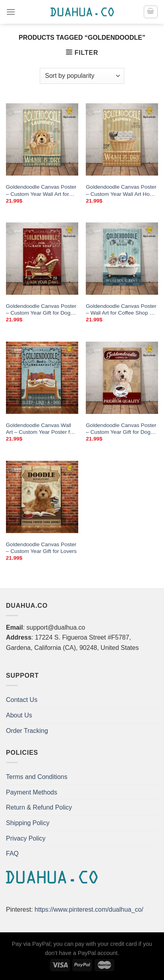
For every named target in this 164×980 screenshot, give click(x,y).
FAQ (12, 853)
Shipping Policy (28, 823)
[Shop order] (82, 76)
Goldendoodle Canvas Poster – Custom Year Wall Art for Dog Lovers (41, 191)
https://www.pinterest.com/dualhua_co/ (89, 909)
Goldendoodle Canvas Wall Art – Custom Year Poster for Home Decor (40, 429)
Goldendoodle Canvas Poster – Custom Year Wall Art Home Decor (121, 191)
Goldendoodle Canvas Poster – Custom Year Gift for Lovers (41, 548)
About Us (19, 715)
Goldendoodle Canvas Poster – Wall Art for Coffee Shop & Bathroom (121, 310)
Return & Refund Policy (39, 807)
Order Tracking (27, 731)
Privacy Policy (26, 838)
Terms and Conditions (37, 777)
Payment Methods (32, 792)
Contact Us (22, 700)
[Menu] (11, 12)
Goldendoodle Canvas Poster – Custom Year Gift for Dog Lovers (41, 310)
